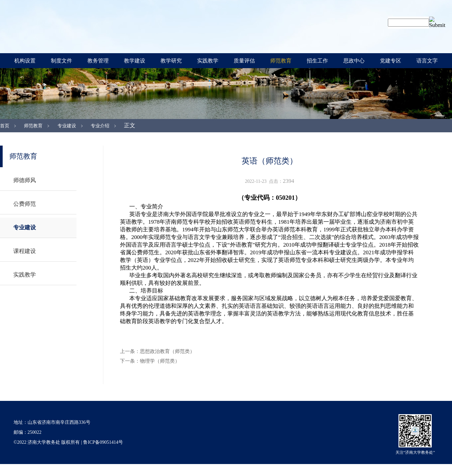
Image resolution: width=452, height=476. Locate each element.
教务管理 (98, 61)
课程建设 (25, 251)
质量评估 (244, 61)
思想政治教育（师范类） (167, 351)
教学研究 (171, 61)
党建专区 (391, 61)
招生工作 (317, 61)
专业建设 (67, 126)
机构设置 (25, 61)
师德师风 (25, 180)
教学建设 (135, 61)
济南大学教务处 (169, 26)
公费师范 (25, 204)
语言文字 (427, 61)
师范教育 (281, 61)
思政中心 (354, 61)
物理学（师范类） (160, 361)
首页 (5, 126)
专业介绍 (100, 126)
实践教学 (208, 61)
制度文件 (61, 61)
